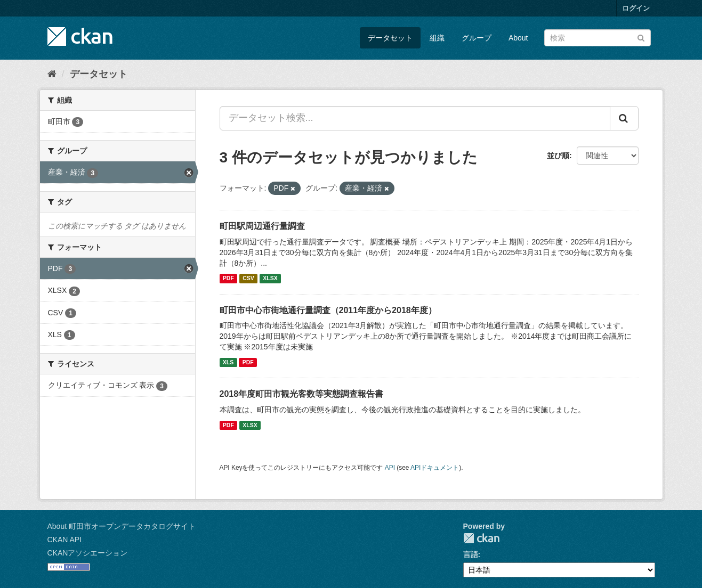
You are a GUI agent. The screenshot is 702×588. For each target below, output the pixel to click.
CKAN (481, 538)
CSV (248, 279)
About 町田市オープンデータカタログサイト (122, 526)
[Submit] (641, 37)
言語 (471, 554)
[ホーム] (52, 74)
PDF (228, 279)
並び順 (558, 156)
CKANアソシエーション (88, 553)
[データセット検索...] (415, 118)
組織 (437, 38)
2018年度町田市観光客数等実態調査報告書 (302, 394)
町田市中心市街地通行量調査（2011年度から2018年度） (328, 310)
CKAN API (65, 540)
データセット (390, 38)
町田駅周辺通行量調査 (262, 226)
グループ (477, 38)
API (390, 468)
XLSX (270, 279)
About (518, 38)
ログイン (636, 8)
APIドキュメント (435, 468)
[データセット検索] (598, 38)
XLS (228, 362)
